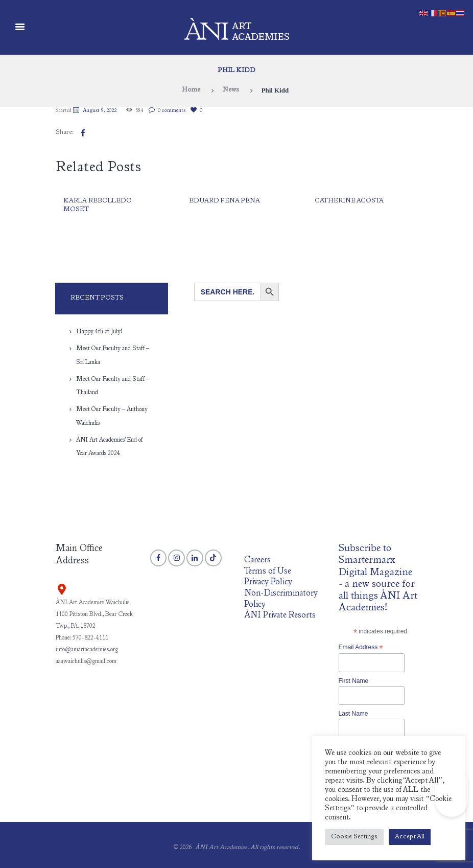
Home (191, 90)
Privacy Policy (268, 583)
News (231, 90)
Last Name (353, 714)
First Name (354, 681)
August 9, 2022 (100, 111)
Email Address (361, 648)
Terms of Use (268, 572)
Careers (257, 561)
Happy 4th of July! (99, 332)
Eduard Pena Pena (224, 201)
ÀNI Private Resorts (280, 616)
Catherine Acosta (349, 201)
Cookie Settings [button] (354, 837)
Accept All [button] (410, 837)
